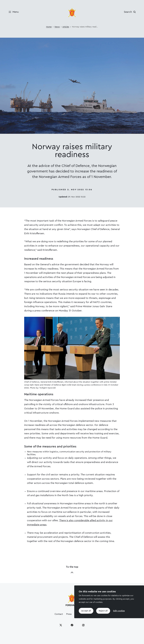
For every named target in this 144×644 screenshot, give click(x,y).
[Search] (131, 12)
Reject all (103, 611)
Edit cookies (119, 611)
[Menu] (13, 12)
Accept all (86, 611)
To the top (72, 570)
